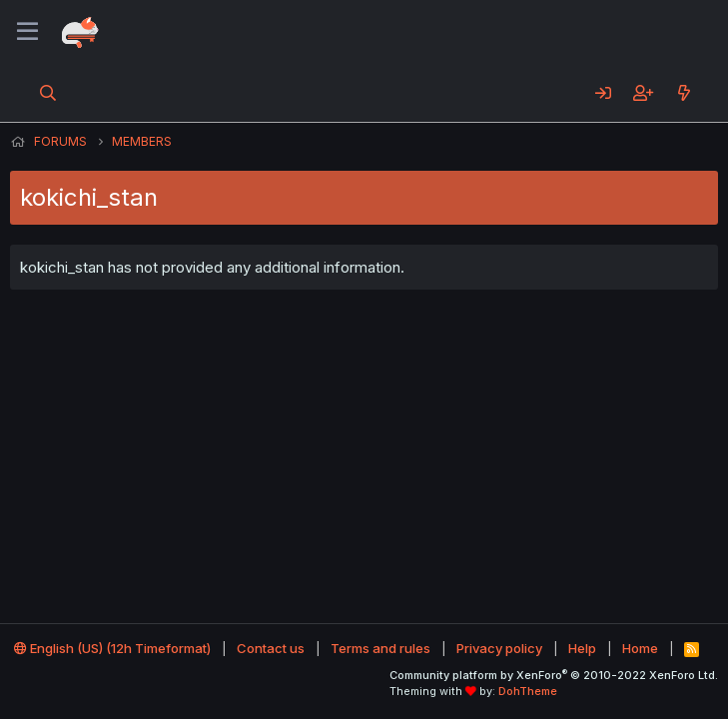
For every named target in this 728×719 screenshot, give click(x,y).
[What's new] (684, 93)
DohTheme (528, 691)
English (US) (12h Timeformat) (112, 648)
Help (582, 648)
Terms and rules (380, 648)
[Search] (48, 93)
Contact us (271, 648)
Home (640, 648)
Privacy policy (499, 648)
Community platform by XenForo (554, 675)
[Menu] (27, 32)
